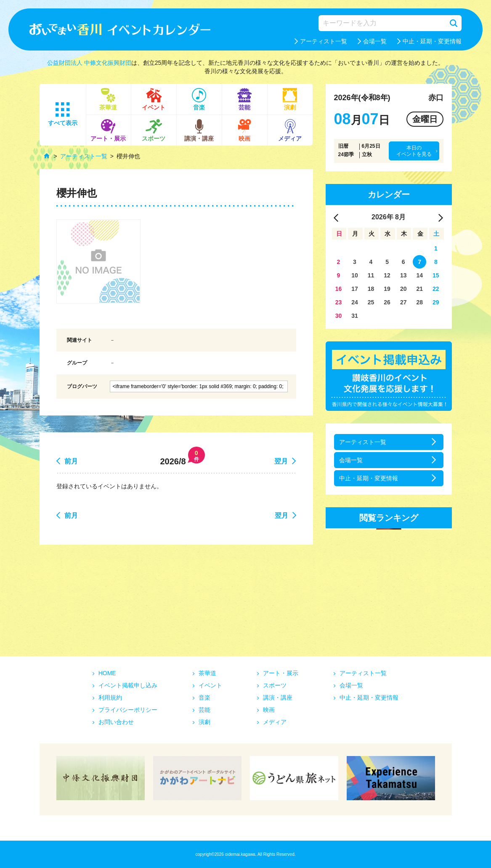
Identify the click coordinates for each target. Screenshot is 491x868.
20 (403, 289)
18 (371, 289)
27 (403, 302)
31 (355, 316)
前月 (71, 461)
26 (387, 302)
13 (403, 275)
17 (355, 289)
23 (339, 302)
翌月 (281, 461)
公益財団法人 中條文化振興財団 (89, 63)
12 (387, 275)
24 (355, 302)
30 (339, 316)
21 (419, 289)
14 (419, 275)
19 (387, 289)
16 (339, 289)
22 (436, 289)
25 (371, 302)
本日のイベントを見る (414, 151)
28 (419, 302)
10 (355, 275)
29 (436, 302)
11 (371, 275)
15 (436, 275)
